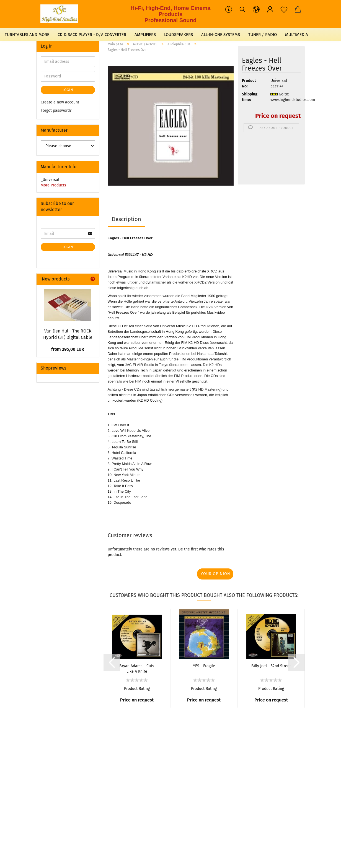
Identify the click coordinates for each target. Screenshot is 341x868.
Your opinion (215, 574)
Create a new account (60, 102)
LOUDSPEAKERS (179, 35)
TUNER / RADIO (263, 35)
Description (126, 219)
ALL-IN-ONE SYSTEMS (221, 35)
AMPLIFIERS (145, 35)
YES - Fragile (204, 666)
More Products (53, 185)
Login (68, 90)
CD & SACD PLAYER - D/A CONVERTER (92, 35)
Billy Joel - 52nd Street (271, 666)
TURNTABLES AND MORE (27, 35)
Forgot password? (56, 111)
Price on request (278, 116)
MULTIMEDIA (297, 35)
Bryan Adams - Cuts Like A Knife (137, 668)
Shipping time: (250, 97)
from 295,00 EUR (68, 349)
